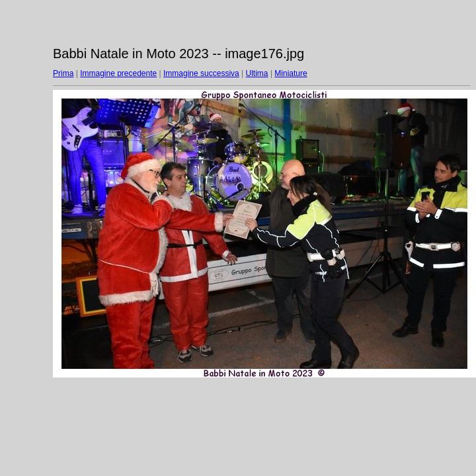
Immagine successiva (201, 73)
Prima (63, 73)
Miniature (291, 73)
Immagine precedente (118, 73)
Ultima (257, 73)
